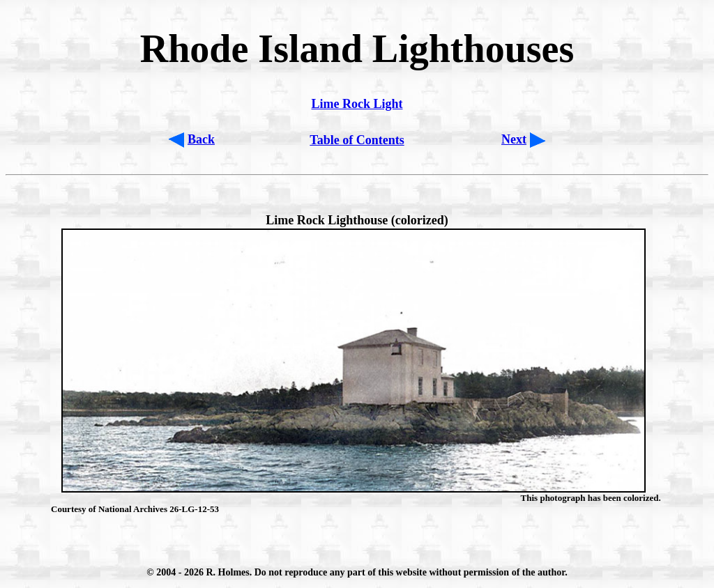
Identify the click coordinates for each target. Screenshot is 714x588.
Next (514, 139)
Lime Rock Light (357, 104)
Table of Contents (357, 140)
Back (201, 139)
